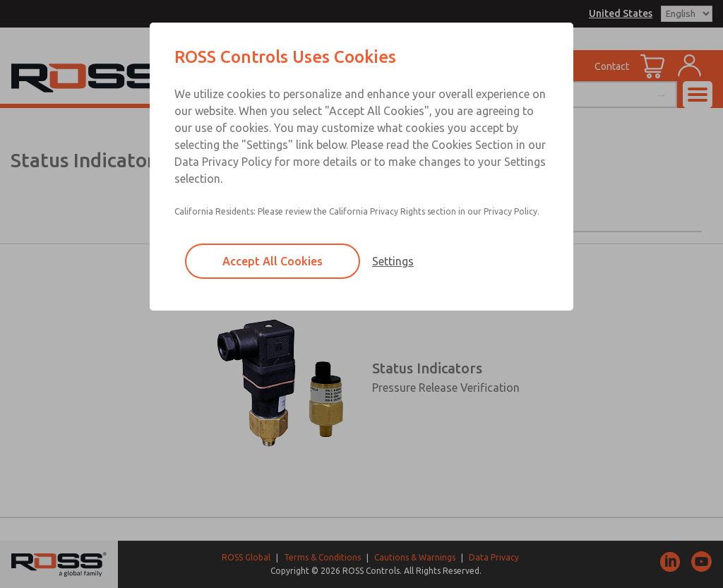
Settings (393, 261)
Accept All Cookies (273, 261)
